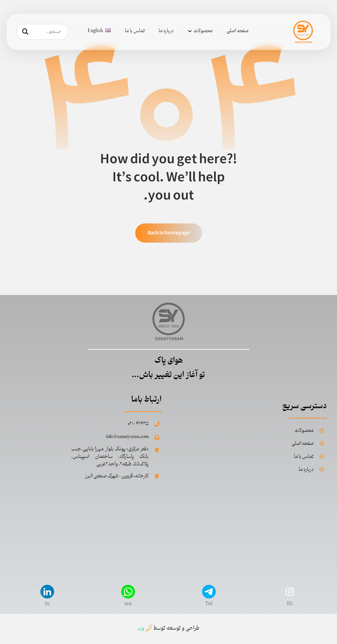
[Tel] (209, 592)
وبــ (145, 628)
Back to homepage (168, 233)
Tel (209, 603)
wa (128, 603)
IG (290, 603)
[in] (47, 592)
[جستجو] (25, 32)
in (47, 603)
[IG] (290, 592)
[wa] (128, 592)
